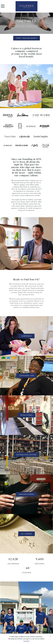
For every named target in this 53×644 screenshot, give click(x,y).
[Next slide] (50, 613)
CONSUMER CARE (27, 376)
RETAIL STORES (27, 415)
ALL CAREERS (27, 534)
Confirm (26, 641)
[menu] (3, 8)
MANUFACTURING (26, 494)
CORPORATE (27, 336)
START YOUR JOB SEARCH (27, 38)
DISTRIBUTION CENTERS (26, 455)
